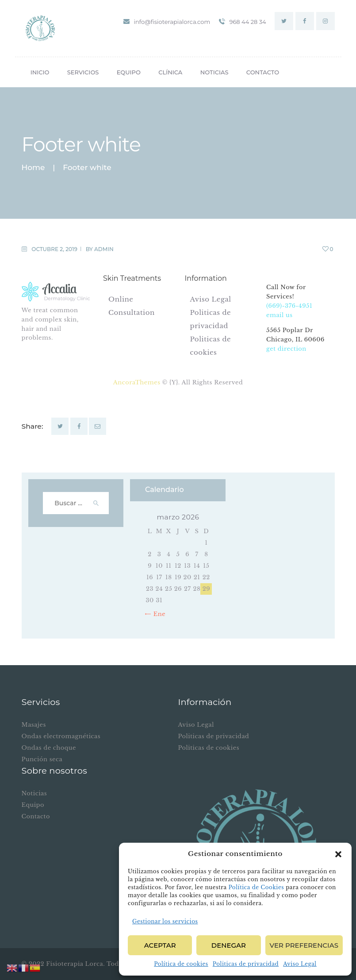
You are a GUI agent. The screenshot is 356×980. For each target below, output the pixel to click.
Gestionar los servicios (165, 921)
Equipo (33, 805)
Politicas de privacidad (246, 964)
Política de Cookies (256, 887)
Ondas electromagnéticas (61, 736)
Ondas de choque (49, 748)
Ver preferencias (304, 945)
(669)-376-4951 (289, 306)
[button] (338, 854)
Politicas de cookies (209, 748)
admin (104, 249)
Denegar (229, 945)
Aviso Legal (300, 964)
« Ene (157, 614)
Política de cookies (181, 964)
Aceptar (160, 945)
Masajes (34, 725)
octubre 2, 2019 (54, 249)
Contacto (36, 816)
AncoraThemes (138, 382)
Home (33, 168)
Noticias (34, 793)
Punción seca (42, 759)
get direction (286, 349)
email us (279, 315)
